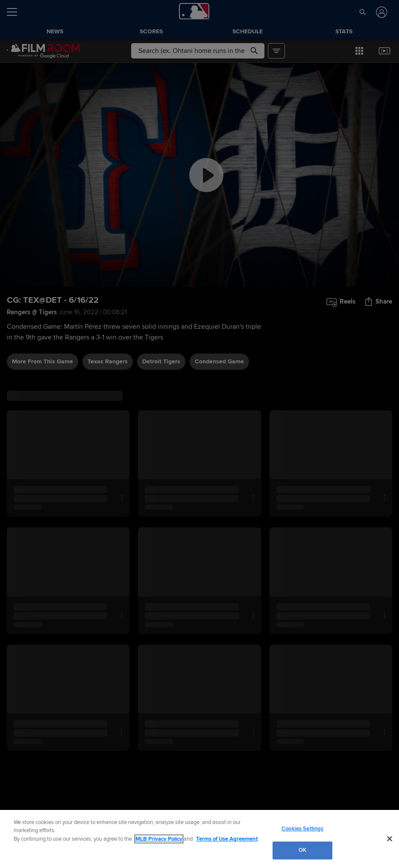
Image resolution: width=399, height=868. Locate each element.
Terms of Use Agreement (227, 839)
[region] (199, 839)
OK (302, 850)
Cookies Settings (302, 829)
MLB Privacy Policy (159, 839)
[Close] (390, 839)
